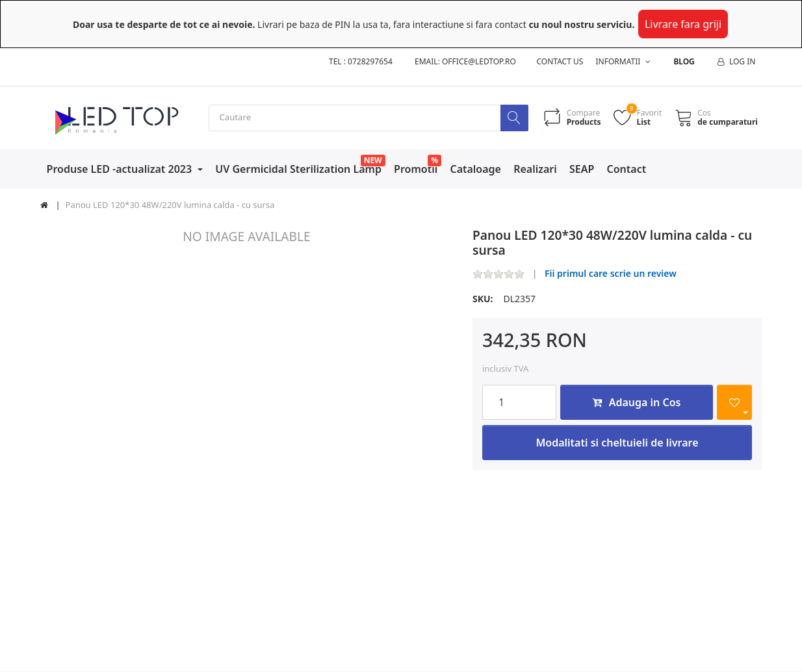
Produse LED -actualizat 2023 (121, 169)
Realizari (535, 169)
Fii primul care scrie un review (611, 274)
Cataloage (475, 169)
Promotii (416, 169)
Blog (684, 61)
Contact (627, 169)
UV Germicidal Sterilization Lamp (298, 169)
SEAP (582, 169)
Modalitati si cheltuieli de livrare (617, 443)
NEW (373, 160)
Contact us (560, 61)
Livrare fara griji (683, 24)
